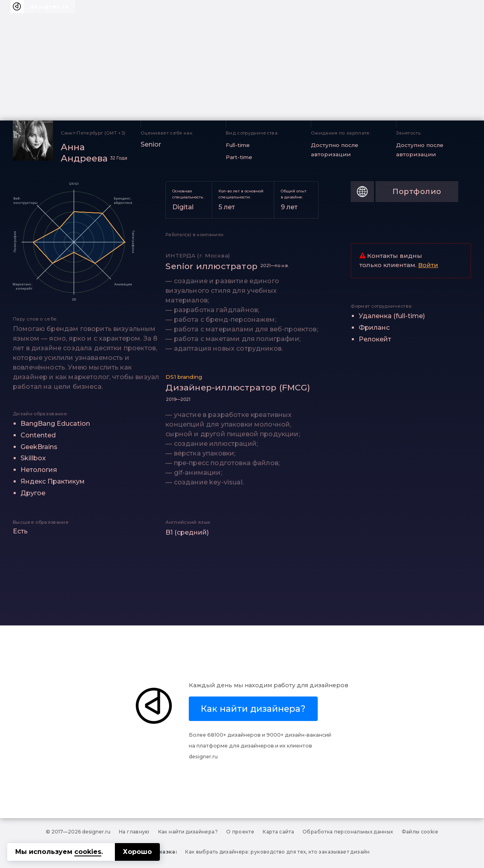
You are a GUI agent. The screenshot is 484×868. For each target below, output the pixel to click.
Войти (428, 265)
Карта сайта (278, 832)
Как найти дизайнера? (188, 832)
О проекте (240, 832)
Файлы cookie (420, 832)
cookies (88, 852)
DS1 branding (184, 377)
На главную (134, 832)
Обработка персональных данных (348, 832)
